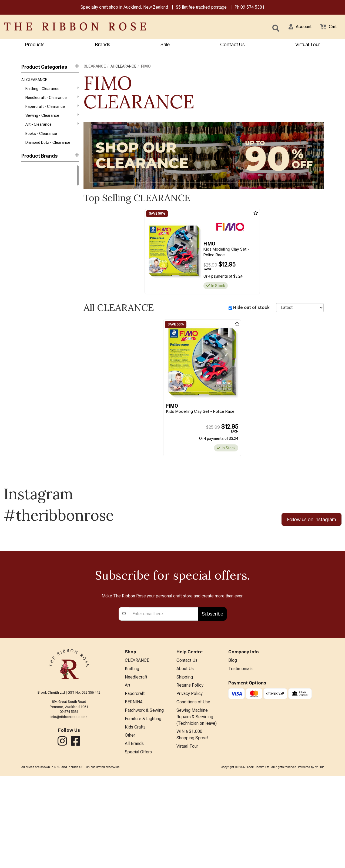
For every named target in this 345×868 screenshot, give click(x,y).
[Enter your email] (164, 699)
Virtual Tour (308, 45)
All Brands (134, 835)
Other (130, 826)
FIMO (146, 67)
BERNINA (134, 791)
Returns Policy (190, 773)
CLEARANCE (95, 67)
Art (128, 773)
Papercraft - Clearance (52, 109)
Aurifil (26, 254)
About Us (185, 755)
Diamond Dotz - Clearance (48, 148)
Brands (103, 45)
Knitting (132, 755)
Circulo (27, 225)
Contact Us (232, 45)
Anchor (28, 244)
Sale (165, 45)
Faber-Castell (33, 302)
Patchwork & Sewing (144, 799)
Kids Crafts (135, 817)
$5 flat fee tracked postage (201, 8)
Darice (27, 282)
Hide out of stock (251, 308)
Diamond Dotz (33, 292)
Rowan (27, 186)
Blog (233, 746)
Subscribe (212, 699)
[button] (297, 27)
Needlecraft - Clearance (52, 100)
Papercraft (135, 782)
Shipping (185, 764)
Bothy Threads (34, 263)
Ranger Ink (30, 234)
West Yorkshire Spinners (42, 196)
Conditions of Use (193, 791)
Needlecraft (136, 764)
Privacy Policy (190, 782)
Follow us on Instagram (311, 521)
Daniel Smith (32, 273)
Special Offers (138, 844)
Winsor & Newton (36, 205)
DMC (26, 177)
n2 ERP (319, 859)
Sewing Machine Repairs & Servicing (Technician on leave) (197, 807)
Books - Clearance (41, 139)
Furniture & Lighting (143, 808)
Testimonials (240, 755)
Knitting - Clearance (52, 90)
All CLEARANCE (34, 81)
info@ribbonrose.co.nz (69, 802)
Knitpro (27, 215)
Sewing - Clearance (52, 119)
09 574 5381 (252, 8)
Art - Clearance (52, 129)
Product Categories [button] (50, 67)
